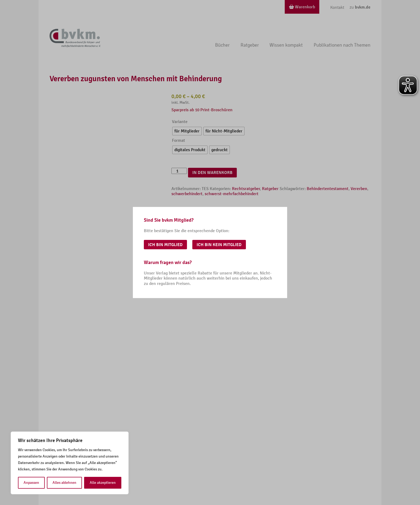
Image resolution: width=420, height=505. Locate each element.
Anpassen (31, 483)
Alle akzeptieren (103, 483)
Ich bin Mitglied (165, 245)
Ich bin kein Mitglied (219, 245)
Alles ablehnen (64, 483)
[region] (70, 463)
